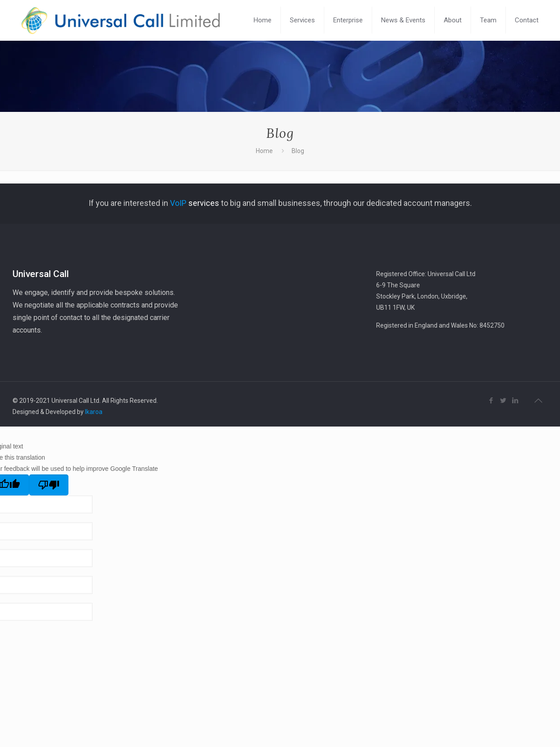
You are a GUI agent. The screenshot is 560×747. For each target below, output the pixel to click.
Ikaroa (94, 412)
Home (264, 151)
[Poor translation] (49, 485)
